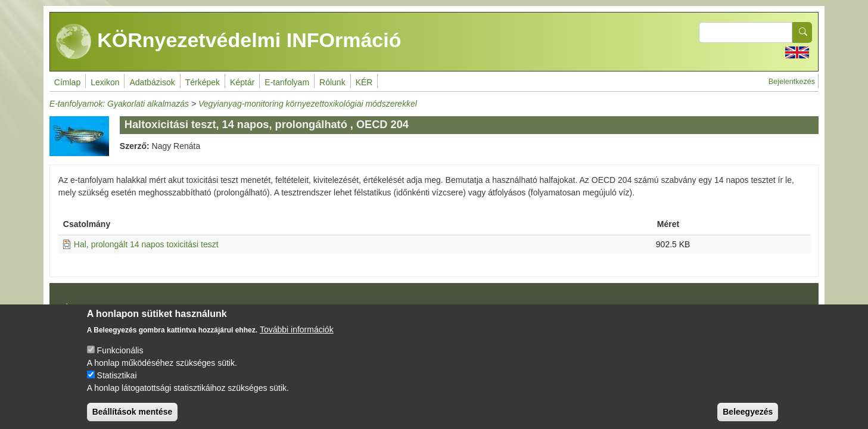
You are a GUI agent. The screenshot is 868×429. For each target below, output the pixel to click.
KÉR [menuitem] (364, 82)
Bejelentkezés (792, 82)
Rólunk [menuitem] (332, 82)
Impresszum (84, 306)
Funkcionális (120, 360)
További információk (297, 339)
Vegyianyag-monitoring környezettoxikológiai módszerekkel (308, 104)
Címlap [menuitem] (67, 82)
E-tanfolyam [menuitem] (287, 82)
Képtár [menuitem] (242, 82)
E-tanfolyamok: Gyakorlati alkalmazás (119, 104)
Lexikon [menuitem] (105, 82)
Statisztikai (117, 385)
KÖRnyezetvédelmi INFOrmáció (229, 42)
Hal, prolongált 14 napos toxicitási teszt (146, 244)
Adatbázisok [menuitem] (152, 82)
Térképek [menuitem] (203, 82)
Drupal (436, 310)
